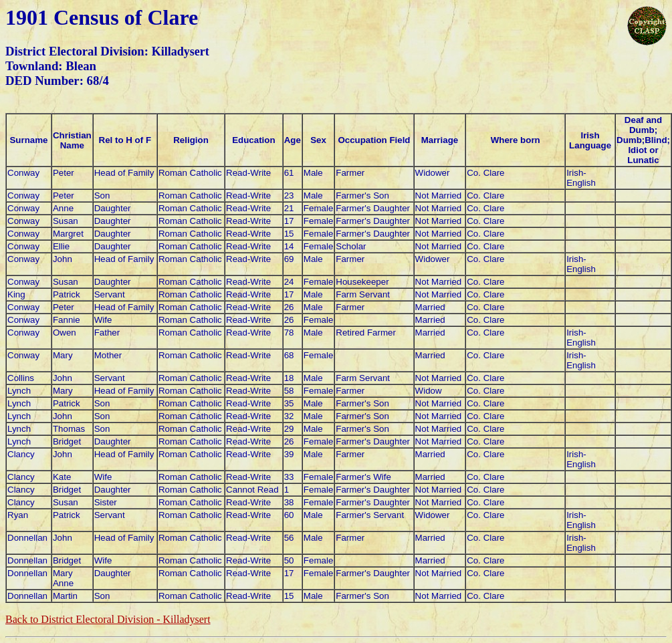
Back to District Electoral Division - (108, 619)
